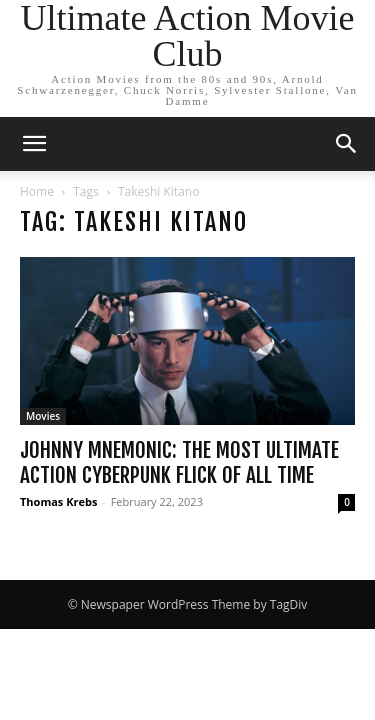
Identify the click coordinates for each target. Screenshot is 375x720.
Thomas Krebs (58, 501)
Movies (43, 416)
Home (37, 191)
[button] (34, 144)
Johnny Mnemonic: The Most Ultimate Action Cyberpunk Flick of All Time (179, 462)
